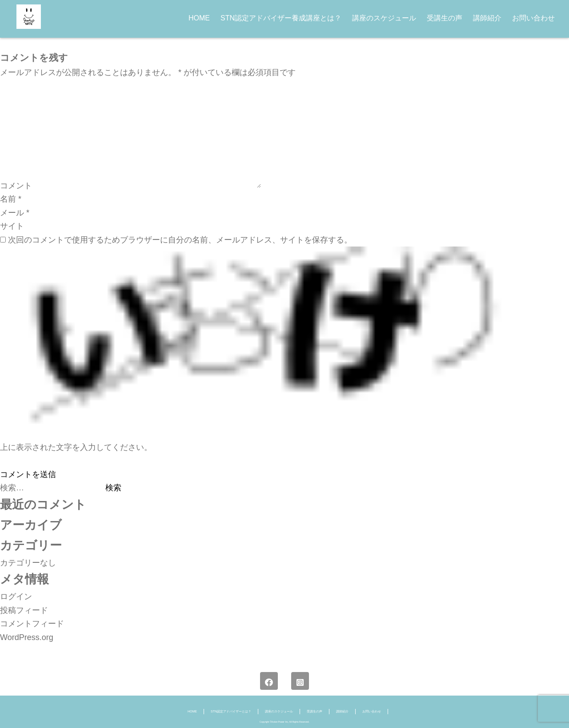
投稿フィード (24, 610)
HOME (199, 18)
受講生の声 (445, 18)
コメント (16, 185)
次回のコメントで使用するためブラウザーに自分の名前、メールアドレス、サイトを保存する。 (180, 240)
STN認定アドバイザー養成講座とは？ (281, 18)
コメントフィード (32, 624)
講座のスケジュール (384, 18)
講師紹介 (487, 18)
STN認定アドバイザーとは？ (231, 711)
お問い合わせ (533, 18)
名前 (11, 199)
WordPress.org (27, 637)
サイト (12, 226)
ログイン (16, 597)
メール (15, 213)
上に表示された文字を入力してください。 (76, 447)
